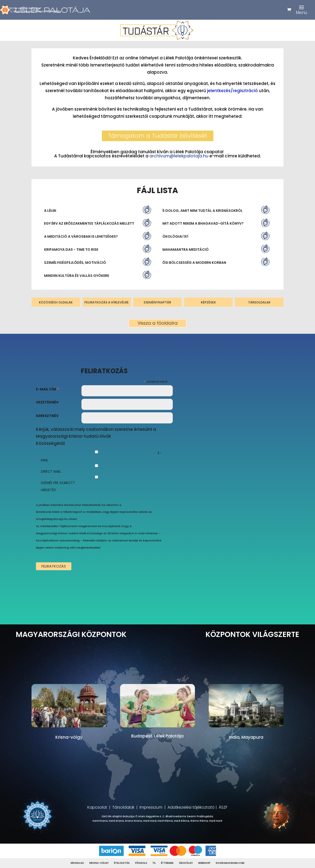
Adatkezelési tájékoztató (191, 807)
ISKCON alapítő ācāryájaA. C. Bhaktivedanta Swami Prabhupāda (34, 10)
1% (154, 863)
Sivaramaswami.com (230, 863)
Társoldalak (123, 807)
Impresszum (151, 807)
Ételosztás (122, 863)
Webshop (204, 863)
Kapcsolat (97, 807)
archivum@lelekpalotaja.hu (179, 156)
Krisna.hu (77, 863)
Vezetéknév (47, 402)
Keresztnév (47, 416)
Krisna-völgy (99, 863)
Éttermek (167, 863)
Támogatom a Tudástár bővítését (158, 136)
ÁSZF (223, 807)
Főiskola (141, 863)
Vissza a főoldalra (158, 323)
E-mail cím (48, 390)
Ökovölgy (186, 863)
